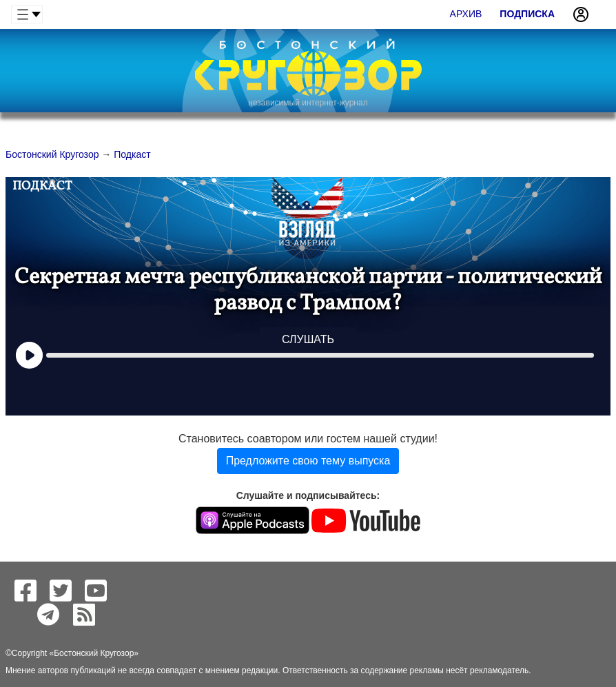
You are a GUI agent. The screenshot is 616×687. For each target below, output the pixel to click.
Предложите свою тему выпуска (308, 461)
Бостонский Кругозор (94, 653)
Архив (466, 14)
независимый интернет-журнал (308, 103)
